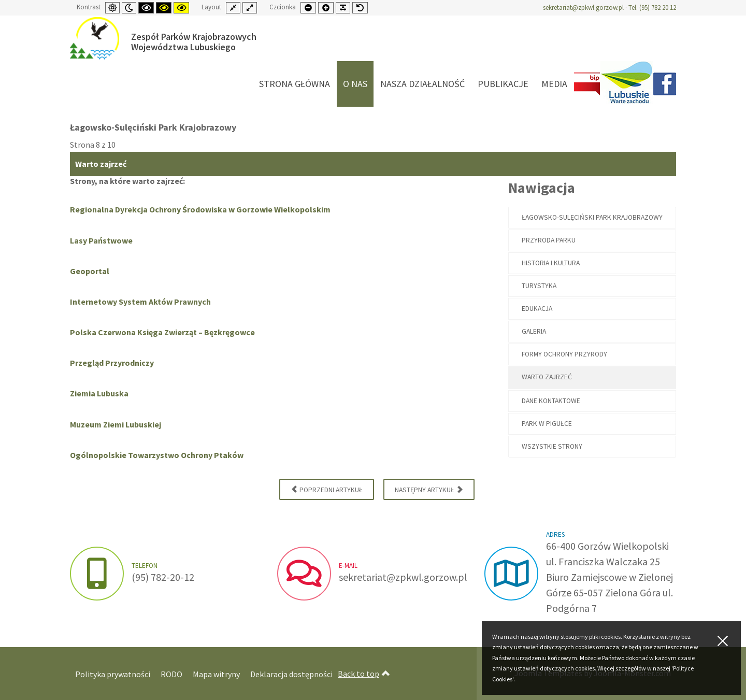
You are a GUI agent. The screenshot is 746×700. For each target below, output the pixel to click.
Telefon (145, 566)
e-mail (348, 566)
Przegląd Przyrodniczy (112, 363)
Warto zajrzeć (547, 377)
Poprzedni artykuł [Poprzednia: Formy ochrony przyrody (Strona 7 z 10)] (327, 489)
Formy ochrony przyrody (564, 354)
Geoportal (90, 271)
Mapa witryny (216, 674)
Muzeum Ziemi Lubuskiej (116, 424)
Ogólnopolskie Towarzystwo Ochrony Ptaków (157, 455)
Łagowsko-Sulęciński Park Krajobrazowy (592, 217)
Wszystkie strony (552, 446)
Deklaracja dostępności (291, 674)
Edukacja (537, 309)
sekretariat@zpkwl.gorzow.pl (583, 8)
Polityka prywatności (113, 674)
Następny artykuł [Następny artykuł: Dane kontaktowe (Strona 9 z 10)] (429, 489)
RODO (171, 674)
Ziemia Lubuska (99, 393)
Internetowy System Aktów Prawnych (140, 302)
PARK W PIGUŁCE (547, 424)
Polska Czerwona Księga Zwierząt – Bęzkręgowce (162, 332)
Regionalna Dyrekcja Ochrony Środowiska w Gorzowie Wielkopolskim (200, 209)
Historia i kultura (551, 263)
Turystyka (539, 286)
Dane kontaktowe (551, 401)
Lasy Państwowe (101, 240)
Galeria (534, 331)
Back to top (364, 674)
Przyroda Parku (549, 240)
